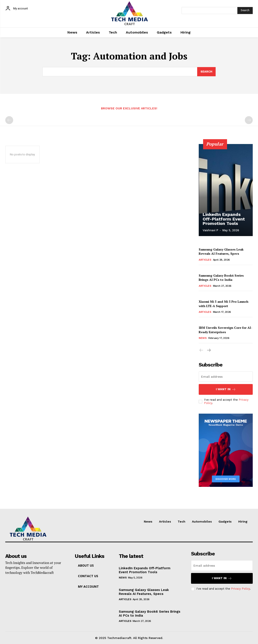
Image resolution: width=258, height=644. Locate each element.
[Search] (245, 11)
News (203, 338)
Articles (205, 260)
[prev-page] (9, 120)
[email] (226, 377)
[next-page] (208, 350)
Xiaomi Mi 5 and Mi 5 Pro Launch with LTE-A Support (224, 304)
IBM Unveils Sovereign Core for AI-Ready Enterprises (226, 330)
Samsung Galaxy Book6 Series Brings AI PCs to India (221, 278)
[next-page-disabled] (249, 120)
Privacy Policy (240, 589)
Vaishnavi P (210, 230)
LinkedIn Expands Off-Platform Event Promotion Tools (224, 219)
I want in (226, 389)
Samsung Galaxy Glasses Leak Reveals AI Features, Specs (221, 252)
